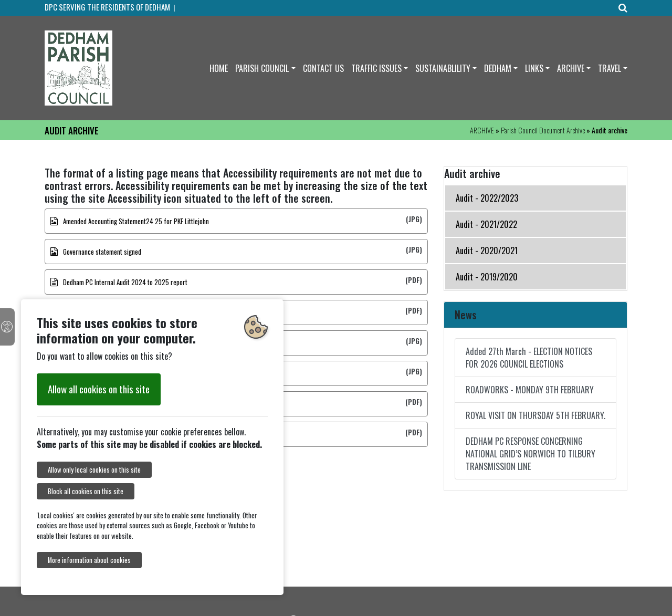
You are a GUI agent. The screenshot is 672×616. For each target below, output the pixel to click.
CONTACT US (323, 68)
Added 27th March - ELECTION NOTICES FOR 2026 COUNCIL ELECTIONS (529, 358)
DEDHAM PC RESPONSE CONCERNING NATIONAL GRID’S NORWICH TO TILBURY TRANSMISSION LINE (531, 454)
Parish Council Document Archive (543, 130)
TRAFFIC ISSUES (376, 68)
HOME (219, 68)
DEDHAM (498, 68)
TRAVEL (610, 68)
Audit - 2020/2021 (487, 250)
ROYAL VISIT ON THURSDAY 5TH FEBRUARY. (535, 415)
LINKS (534, 68)
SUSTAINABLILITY (443, 68)
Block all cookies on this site (86, 491)
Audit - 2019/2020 (487, 277)
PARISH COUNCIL (262, 68)
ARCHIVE (571, 68)
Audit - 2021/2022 (486, 224)
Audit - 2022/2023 (487, 198)
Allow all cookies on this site (99, 389)
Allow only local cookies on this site (94, 470)
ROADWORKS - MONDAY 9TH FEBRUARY (530, 390)
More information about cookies (89, 560)
